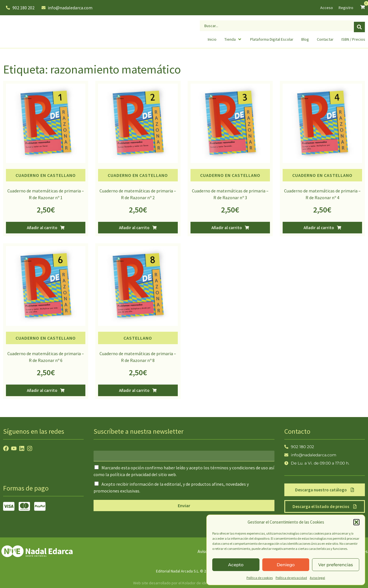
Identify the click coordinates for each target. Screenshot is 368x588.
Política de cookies (260, 578)
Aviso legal (317, 578)
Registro (346, 8)
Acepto (236, 565)
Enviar (184, 505)
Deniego (286, 565)
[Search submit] (359, 25)
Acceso (327, 8)
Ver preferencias (336, 565)
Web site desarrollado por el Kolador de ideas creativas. (181, 583)
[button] (356, 522)
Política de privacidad (291, 578)
